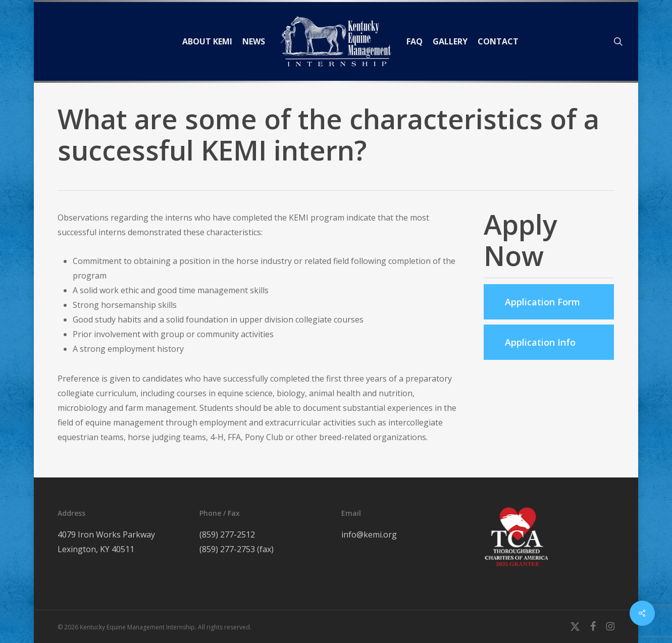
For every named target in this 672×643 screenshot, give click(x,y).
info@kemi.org (369, 534)
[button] (549, 302)
